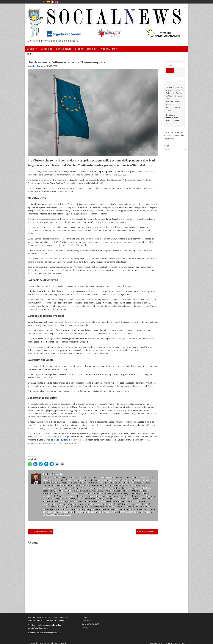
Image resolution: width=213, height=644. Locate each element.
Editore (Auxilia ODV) (90, 624)
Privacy (85, 628)
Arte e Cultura (108, 49)
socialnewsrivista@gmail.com (48, 633)
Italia (53, 2)
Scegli (166, 145)
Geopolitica (46, 49)
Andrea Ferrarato (38, 66)
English (57, 2)
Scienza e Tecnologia (86, 49)
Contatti (31, 54)
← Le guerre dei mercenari (41, 532)
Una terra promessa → (147, 532)
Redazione (87, 620)
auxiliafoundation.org (38, 628)
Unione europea (61, 440)
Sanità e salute (64, 49)
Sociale (31, 49)
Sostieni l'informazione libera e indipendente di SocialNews (174, 136)
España (49, 2)
